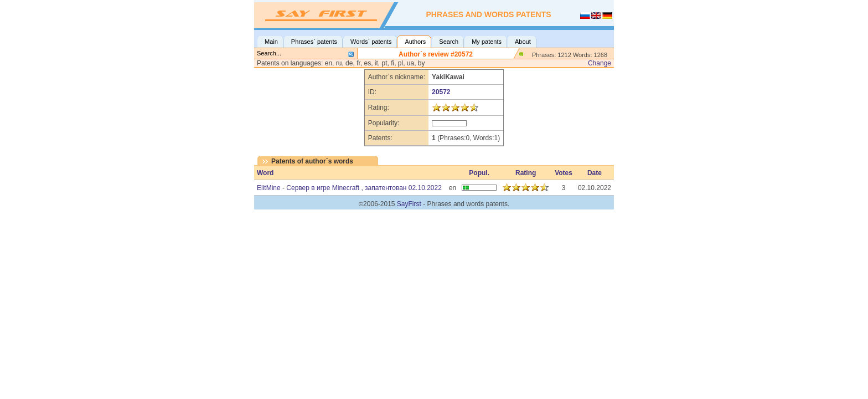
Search (449, 42)
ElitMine (269, 188)
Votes (564, 173)
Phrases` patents (314, 42)
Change (600, 63)
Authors (415, 42)
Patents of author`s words (312, 161)
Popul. (479, 173)
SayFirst (409, 204)
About (523, 42)
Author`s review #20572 (436, 54)
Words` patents (371, 42)
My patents (487, 42)
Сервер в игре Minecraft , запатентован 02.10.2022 (364, 188)
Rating (526, 173)
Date (595, 173)
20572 (441, 92)
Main (271, 42)
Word (265, 173)
